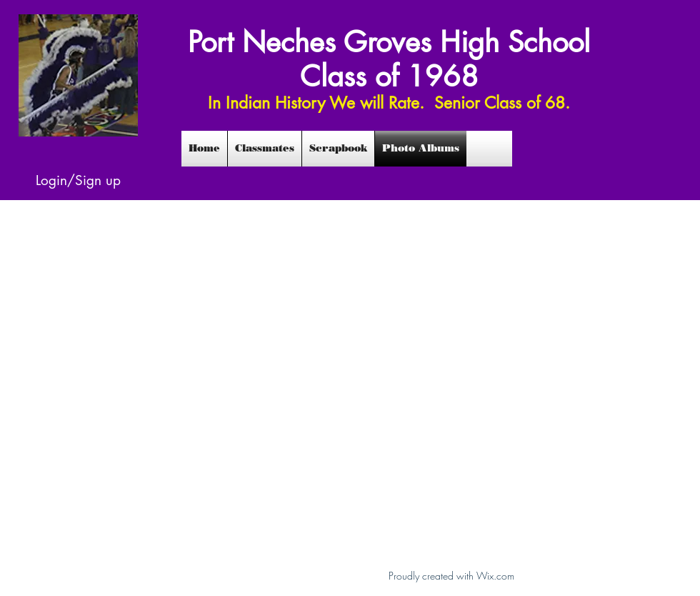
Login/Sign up (78, 180)
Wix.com (495, 576)
